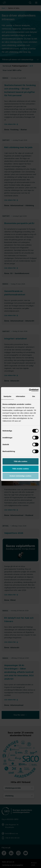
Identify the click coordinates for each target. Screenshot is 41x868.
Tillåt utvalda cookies (20, 469)
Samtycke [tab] (7, 396)
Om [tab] (34, 396)
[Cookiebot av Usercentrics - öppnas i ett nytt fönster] (29, 390)
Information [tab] (21, 396)
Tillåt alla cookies (21, 461)
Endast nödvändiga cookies (20, 476)
